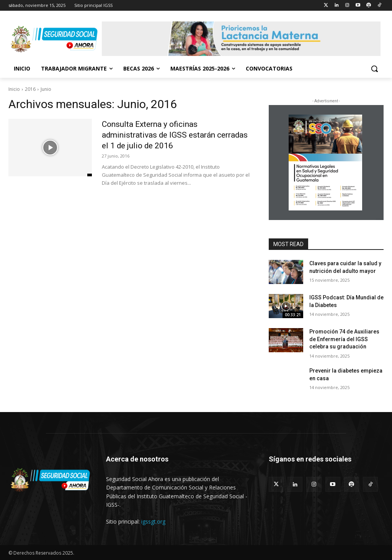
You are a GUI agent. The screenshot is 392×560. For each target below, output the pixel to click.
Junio (46, 89)
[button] (374, 69)
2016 (30, 89)
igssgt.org (153, 521)
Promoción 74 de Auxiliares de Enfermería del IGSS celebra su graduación (344, 339)
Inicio (14, 89)
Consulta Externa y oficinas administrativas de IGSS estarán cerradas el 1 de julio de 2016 (163, 135)
